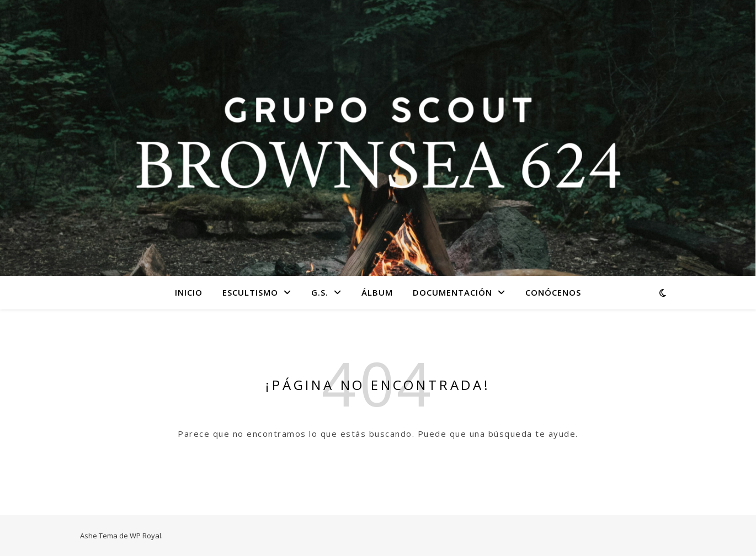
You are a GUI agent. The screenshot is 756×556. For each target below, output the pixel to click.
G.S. (320, 292)
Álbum (377, 292)
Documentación (452, 292)
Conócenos (553, 292)
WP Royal (145, 536)
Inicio (189, 292)
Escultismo (250, 292)
